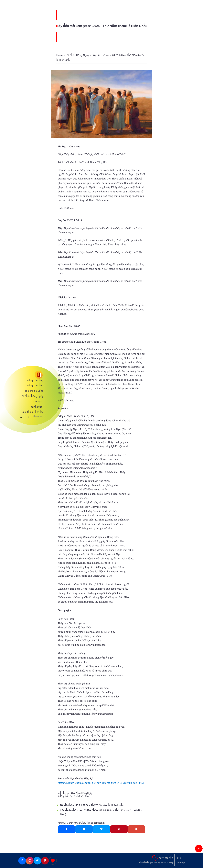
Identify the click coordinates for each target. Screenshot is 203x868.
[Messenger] (84, 829)
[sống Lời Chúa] (31, 375)
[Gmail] (136, 829)
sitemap (38, 402)
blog (179, 858)
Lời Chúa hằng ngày (32, 396)
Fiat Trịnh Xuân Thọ (79, 796)
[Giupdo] (53, 861)
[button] (199, 849)
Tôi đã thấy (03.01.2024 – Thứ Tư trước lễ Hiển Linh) (92, 805)
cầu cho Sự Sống (34, 391)
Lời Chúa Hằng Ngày (82, 793)
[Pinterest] (119, 829)
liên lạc (39, 412)
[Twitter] (101, 829)
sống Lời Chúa (35, 380)
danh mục (37, 407)
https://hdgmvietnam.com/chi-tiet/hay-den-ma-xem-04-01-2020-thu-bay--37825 (101, 783)
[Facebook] (67, 829)
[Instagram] (30, 861)
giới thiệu (28, 412)
